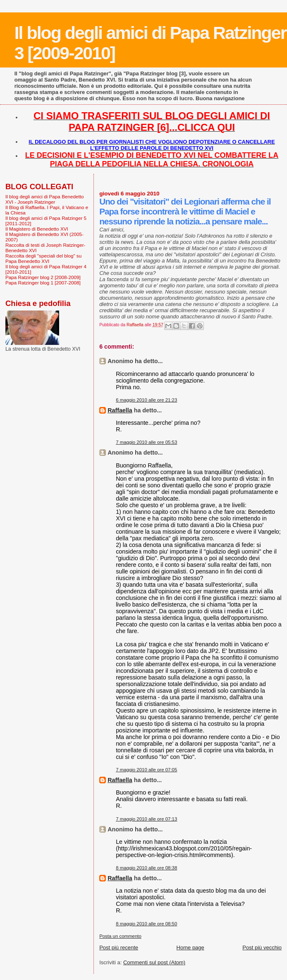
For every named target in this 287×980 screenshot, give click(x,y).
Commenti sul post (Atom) (154, 962)
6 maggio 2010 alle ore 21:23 (146, 400)
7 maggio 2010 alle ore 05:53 (146, 442)
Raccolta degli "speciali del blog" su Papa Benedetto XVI (43, 258)
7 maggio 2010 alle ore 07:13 (146, 819)
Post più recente (119, 947)
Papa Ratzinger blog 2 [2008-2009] (43, 277)
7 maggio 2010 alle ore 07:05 (146, 770)
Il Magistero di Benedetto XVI (37, 229)
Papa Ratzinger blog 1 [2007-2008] (43, 283)
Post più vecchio (262, 947)
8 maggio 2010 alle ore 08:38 (146, 868)
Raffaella (120, 410)
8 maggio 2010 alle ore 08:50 (146, 924)
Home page (190, 947)
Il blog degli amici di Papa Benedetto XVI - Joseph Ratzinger (45, 199)
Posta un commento (120, 936)
